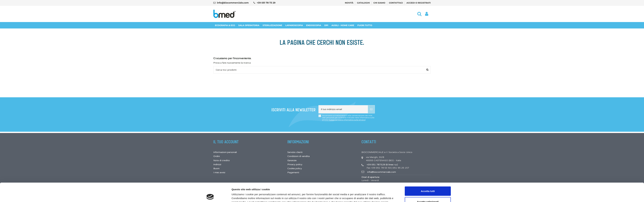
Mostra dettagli (359, 194)
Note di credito (222, 160)
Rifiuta (428, 193)
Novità (349, 3)
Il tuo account (226, 142)
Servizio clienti (295, 152)
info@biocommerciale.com (233, 3)
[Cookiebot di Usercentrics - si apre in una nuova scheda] (210, 196)
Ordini (217, 156)
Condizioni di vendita (298, 156)
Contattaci (396, 3)
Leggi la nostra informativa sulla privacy (347, 120)
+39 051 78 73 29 (266, 3)
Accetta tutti (428, 172)
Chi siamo (380, 3)
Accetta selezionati (428, 183)
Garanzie (292, 160)
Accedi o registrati (419, 3)
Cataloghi (364, 3)
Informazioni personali (225, 152)
